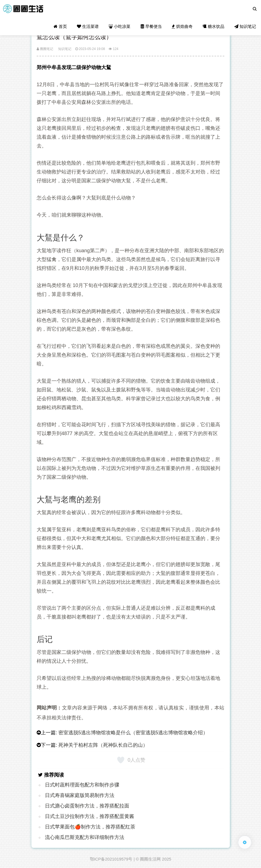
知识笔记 (245, 26)
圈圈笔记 (45, 49)
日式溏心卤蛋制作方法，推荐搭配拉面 (87, 806)
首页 (60, 26)
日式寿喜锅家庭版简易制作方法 (80, 795)
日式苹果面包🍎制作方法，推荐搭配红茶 (90, 827)
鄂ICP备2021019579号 (111, 859)
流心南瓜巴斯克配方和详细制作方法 (85, 837)
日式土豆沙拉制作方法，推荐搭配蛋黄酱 (90, 816)
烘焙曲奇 (182, 26)
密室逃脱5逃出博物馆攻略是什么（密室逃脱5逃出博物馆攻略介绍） (133, 733)
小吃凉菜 (119, 26)
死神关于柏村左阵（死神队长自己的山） (103, 745)
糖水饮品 (213, 26)
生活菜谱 (88, 26)
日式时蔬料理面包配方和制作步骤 (82, 785)
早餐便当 (151, 26)
